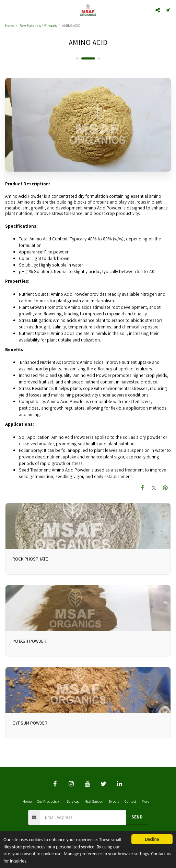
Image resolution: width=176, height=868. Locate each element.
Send (137, 817)
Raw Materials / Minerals (38, 25)
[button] (8, 10)
